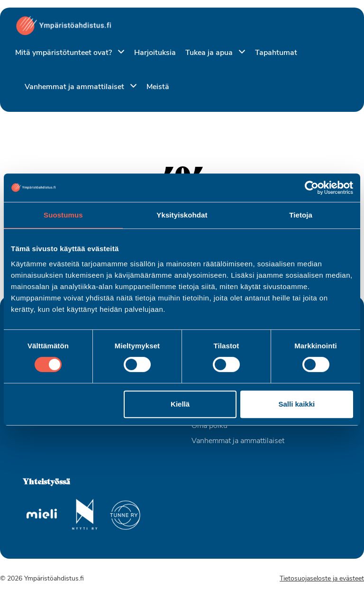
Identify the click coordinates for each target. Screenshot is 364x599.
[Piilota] (119, 52)
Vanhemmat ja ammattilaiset (75, 87)
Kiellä (180, 404)
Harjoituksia (155, 53)
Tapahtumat (276, 53)
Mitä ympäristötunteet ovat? (64, 53)
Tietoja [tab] (301, 215)
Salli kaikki (297, 404)
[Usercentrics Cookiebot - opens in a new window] (312, 188)
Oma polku (209, 426)
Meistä (158, 87)
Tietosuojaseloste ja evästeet (322, 579)
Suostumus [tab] (63, 215)
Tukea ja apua (210, 53)
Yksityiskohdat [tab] (182, 215)
